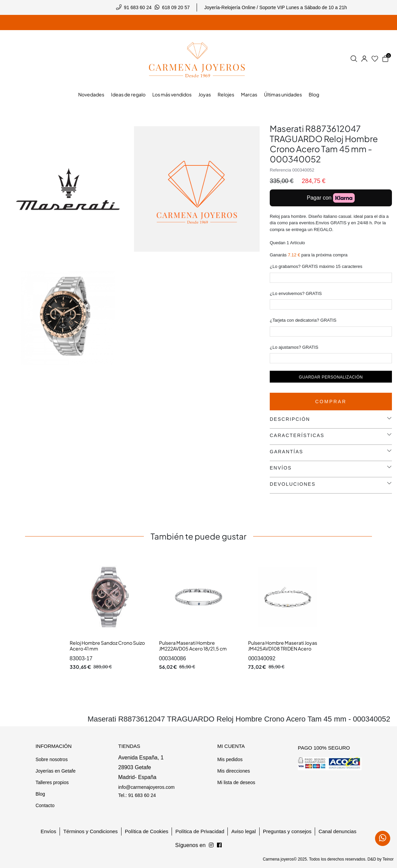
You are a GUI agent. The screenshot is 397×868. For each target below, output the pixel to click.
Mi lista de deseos (236, 782)
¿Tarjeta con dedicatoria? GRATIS (303, 320)
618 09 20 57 (176, 7)
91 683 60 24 (138, 7)
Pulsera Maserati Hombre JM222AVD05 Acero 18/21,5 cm (193, 646)
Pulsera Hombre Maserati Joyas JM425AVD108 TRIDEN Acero (283, 646)
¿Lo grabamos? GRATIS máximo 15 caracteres (316, 266)
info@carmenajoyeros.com (146, 787)
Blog (40, 794)
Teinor (388, 859)
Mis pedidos (230, 759)
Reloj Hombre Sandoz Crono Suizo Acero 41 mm (107, 646)
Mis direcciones (234, 771)
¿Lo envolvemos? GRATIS (296, 293)
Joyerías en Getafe (56, 771)
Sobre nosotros (52, 759)
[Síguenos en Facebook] (211, 845)
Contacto (45, 805)
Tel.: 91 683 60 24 (137, 795)
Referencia (280, 170)
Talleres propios (52, 782)
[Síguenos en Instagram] (219, 845)
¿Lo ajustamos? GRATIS (294, 347)
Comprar (331, 402)
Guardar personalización (331, 377)
